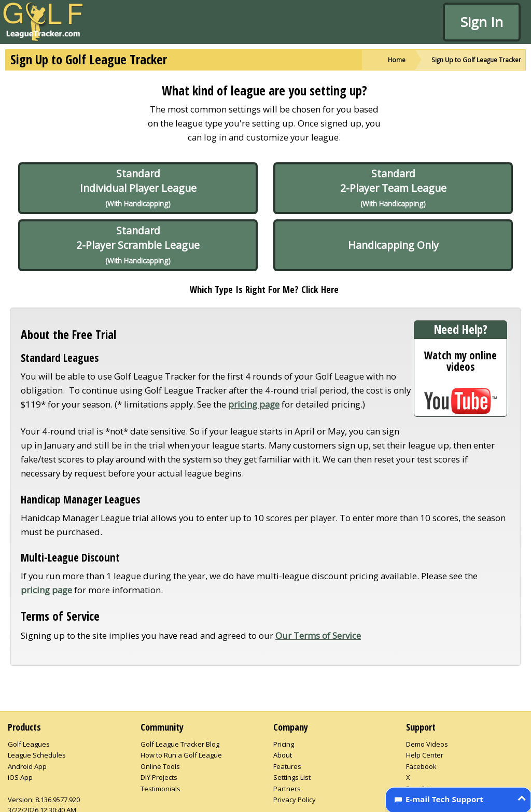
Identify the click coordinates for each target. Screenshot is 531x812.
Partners (287, 789)
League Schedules (37, 755)
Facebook (421, 766)
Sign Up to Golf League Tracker (476, 60)
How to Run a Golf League (181, 755)
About (283, 755)
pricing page (254, 404)
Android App (27, 766)
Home (397, 60)
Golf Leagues (29, 744)
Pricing (284, 744)
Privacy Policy (295, 800)
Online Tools (160, 766)
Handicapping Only (393, 245)
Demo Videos (427, 744)
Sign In (482, 22)
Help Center (425, 755)
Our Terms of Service (318, 635)
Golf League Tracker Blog (180, 744)
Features (287, 766)
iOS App (20, 777)
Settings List (292, 777)
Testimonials (160, 789)
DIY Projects (159, 777)
